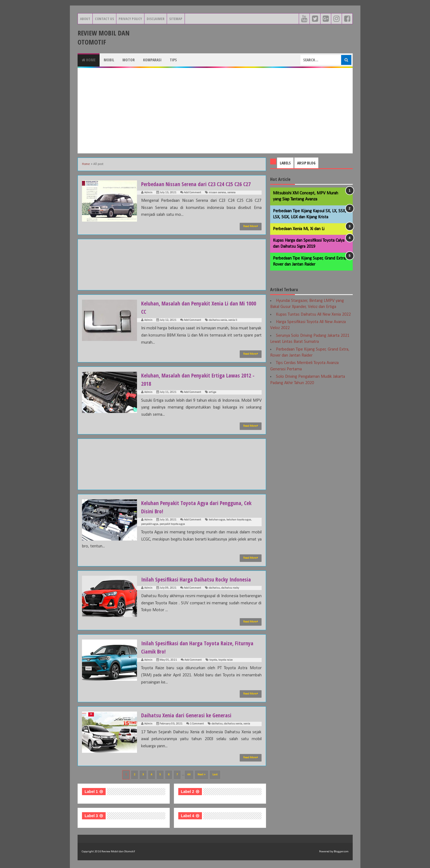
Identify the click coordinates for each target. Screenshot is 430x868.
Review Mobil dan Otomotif (104, 37)
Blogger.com (341, 852)
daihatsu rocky (230, 588)
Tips (173, 60)
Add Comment (192, 193)
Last (215, 775)
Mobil (109, 60)
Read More (251, 226)
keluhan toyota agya (239, 520)
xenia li (233, 320)
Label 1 (91, 792)
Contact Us (104, 19)
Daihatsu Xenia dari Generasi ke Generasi (191, 715)
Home (89, 60)
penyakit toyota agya (172, 524)
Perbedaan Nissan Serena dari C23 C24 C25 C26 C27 (201, 184)
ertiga (213, 392)
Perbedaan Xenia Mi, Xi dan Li (299, 229)
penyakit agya (150, 524)
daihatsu (214, 588)
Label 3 (91, 816)
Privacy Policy (130, 19)
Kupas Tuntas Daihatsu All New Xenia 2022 (313, 315)
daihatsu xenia (218, 320)
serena (231, 193)
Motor (129, 60)
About (85, 19)
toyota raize (225, 660)
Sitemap (176, 19)
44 (189, 775)
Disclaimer (156, 19)
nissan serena (217, 193)
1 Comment (197, 724)
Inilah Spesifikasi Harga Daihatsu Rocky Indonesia (201, 579)
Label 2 (188, 792)
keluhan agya (217, 520)
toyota (213, 660)
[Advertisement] (215, 111)
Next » (202, 775)
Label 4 (188, 816)
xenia (247, 724)
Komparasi (152, 60)
